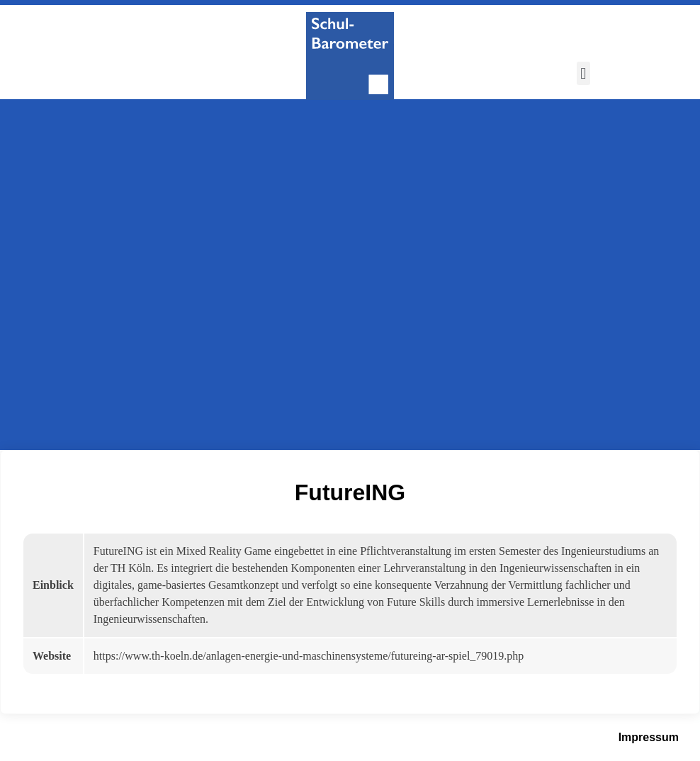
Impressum (649, 737)
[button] (583, 73)
